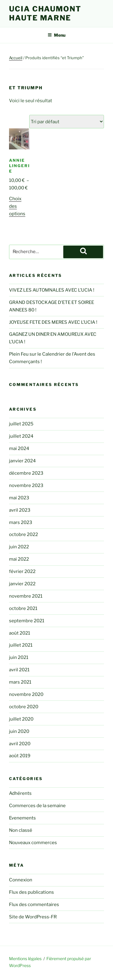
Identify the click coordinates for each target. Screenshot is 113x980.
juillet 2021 (21, 645)
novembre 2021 (26, 596)
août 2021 (20, 633)
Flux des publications (31, 892)
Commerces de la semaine (37, 806)
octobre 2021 (23, 608)
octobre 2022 (24, 534)
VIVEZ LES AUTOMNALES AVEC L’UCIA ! (52, 290)
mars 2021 (20, 682)
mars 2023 (21, 522)
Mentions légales (25, 959)
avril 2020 (20, 744)
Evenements (22, 818)
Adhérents (20, 793)
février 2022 (22, 571)
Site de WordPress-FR (33, 917)
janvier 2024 (22, 461)
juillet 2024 (21, 436)
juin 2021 (19, 657)
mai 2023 (19, 498)
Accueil (16, 58)
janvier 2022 (22, 584)
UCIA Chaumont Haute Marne (45, 13)
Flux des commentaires (34, 905)
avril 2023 (20, 510)
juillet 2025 (21, 424)
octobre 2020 (24, 707)
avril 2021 (19, 670)
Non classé (21, 830)
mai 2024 (19, 449)
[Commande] (67, 122)
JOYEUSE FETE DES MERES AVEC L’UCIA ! (53, 322)
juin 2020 (19, 731)
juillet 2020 (21, 719)
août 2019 (20, 756)
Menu (56, 35)
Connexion (21, 880)
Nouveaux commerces (33, 843)
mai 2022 (19, 559)
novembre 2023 (26, 485)
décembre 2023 (26, 473)
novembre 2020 (26, 694)
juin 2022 (19, 547)
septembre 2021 (27, 621)
